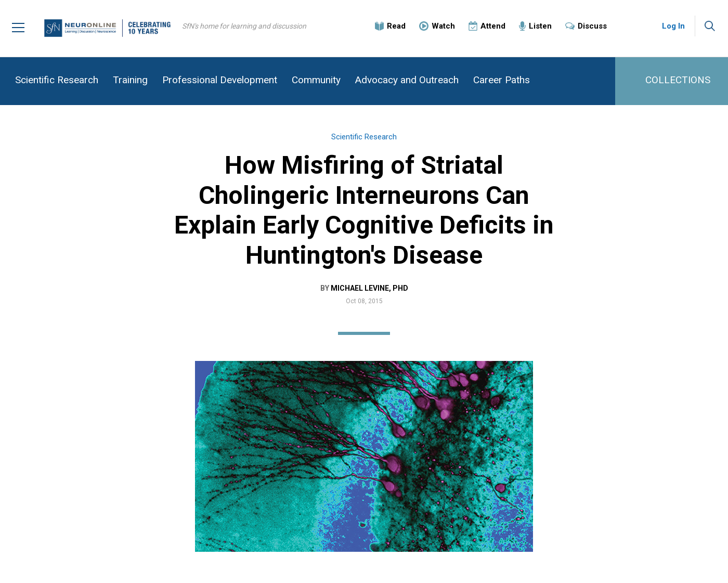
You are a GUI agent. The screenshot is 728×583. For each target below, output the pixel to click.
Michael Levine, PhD (369, 288)
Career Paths (502, 80)
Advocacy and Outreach (407, 80)
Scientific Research (57, 80)
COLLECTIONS (678, 80)
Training (130, 80)
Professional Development (220, 80)
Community (316, 80)
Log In (673, 26)
